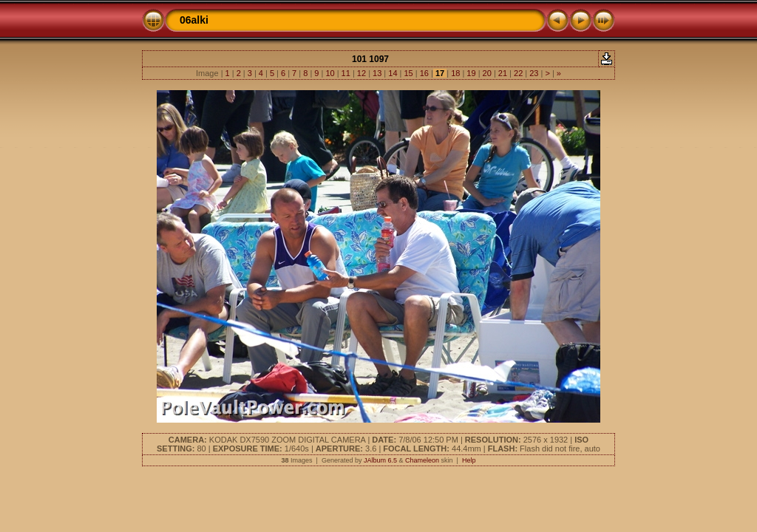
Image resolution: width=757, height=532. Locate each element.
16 (424, 73)
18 (455, 73)
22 (518, 73)
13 (377, 73)
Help (469, 460)
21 (503, 73)
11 (346, 73)
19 (471, 73)
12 (361, 73)
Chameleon (422, 460)
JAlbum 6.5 (380, 460)
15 (408, 73)
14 (393, 73)
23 (534, 73)
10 (330, 73)
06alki (194, 20)
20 (487, 73)
